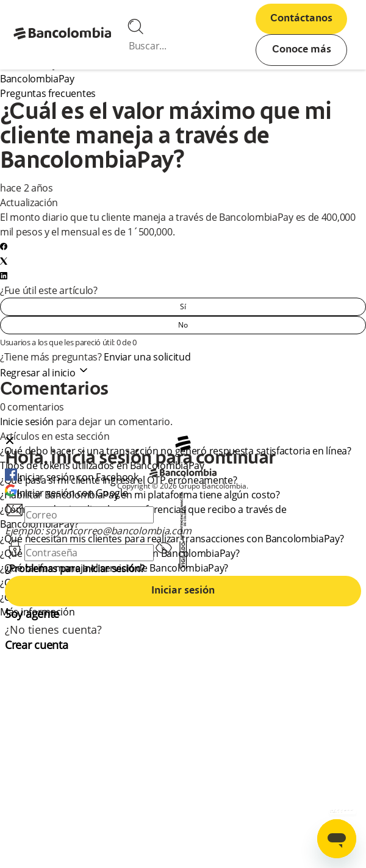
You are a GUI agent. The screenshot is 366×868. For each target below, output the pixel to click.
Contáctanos (301, 19)
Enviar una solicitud (147, 357)
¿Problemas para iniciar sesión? (75, 569)
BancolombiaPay (37, 79)
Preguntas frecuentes (48, 93)
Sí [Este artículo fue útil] (183, 307)
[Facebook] (4, 246)
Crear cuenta (36, 645)
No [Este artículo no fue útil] (183, 325)
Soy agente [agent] (32, 614)
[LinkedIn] (4, 276)
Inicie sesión (27, 421)
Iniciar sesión (183, 591)
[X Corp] (4, 261)
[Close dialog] (10, 442)
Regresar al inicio (45, 373)
